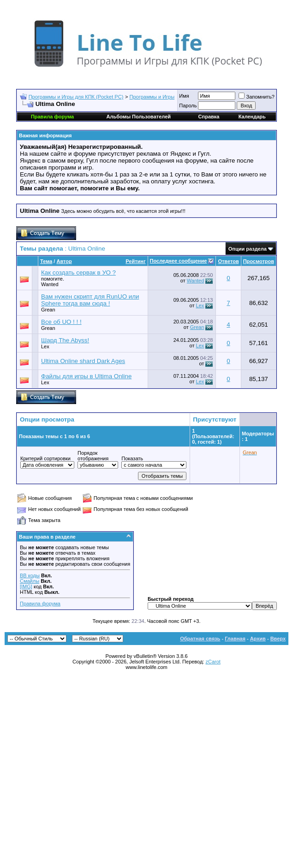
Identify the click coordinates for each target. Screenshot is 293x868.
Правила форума (40, 604)
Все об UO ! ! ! (61, 322)
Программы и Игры (152, 97)
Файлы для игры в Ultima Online (86, 376)
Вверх (278, 639)
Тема (46, 261)
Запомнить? (257, 97)
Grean (48, 310)
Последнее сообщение (179, 261)
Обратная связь (200, 639)
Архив (258, 639)
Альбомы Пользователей (138, 117)
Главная (235, 639)
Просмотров (259, 261)
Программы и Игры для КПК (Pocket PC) (76, 97)
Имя (184, 96)
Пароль (188, 106)
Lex (200, 305)
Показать (132, 458)
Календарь (252, 117)
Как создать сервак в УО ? (78, 273)
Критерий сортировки (45, 458)
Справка (209, 117)
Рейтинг (135, 261)
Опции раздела (248, 249)
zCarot (213, 662)
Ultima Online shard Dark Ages (83, 361)
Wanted (196, 281)
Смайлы (30, 581)
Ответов (228, 261)
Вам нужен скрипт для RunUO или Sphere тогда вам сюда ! (90, 300)
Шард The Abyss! (65, 340)
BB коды (30, 575)
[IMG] (26, 586)
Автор (64, 261)
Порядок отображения (93, 456)
